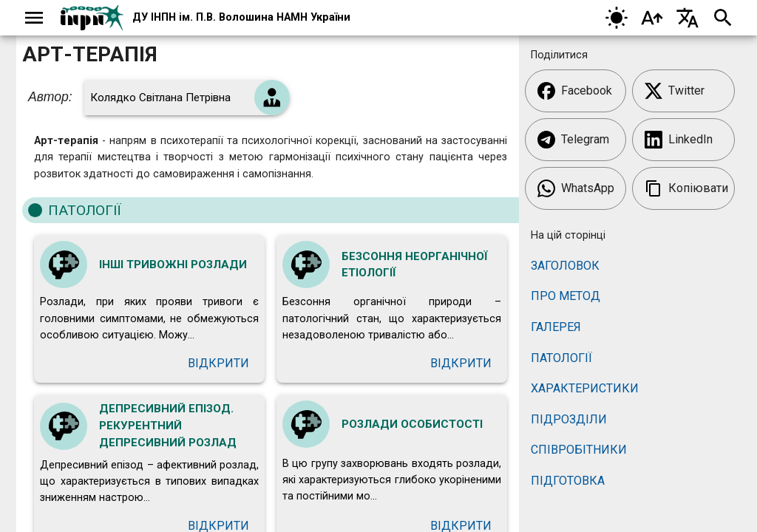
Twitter (675, 91)
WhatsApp (576, 188)
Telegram (573, 140)
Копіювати (686, 188)
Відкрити (218, 363)
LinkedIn (679, 140)
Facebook (575, 91)
